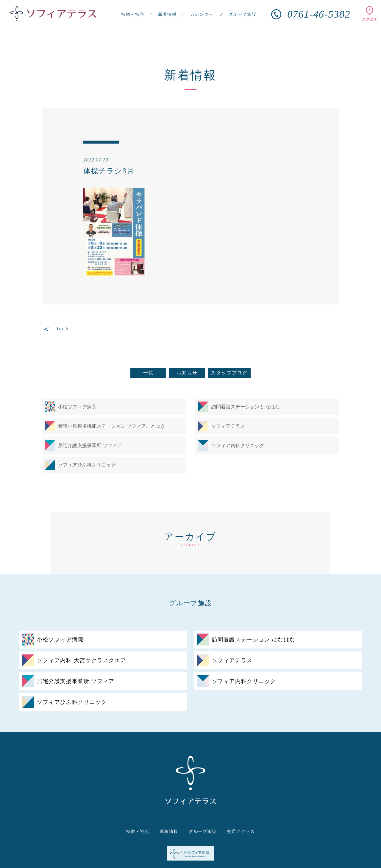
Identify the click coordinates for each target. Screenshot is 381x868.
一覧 (148, 373)
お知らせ (187, 373)
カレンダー (202, 14)
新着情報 (167, 14)
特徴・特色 (133, 14)
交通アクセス (241, 831)
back (63, 329)
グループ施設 (243, 14)
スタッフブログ (229, 373)
